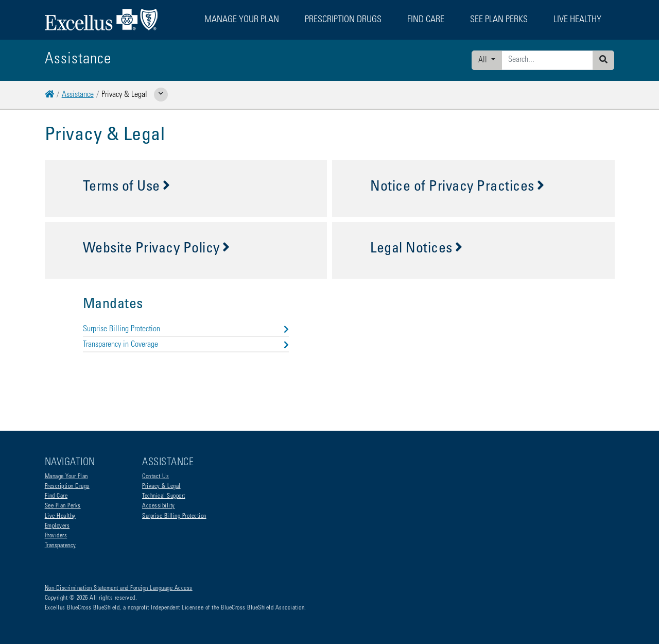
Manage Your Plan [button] (242, 20)
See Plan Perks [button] (499, 20)
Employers (57, 526)
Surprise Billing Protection (186, 329)
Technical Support (164, 496)
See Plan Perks (63, 506)
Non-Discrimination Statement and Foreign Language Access (119, 588)
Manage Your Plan (66, 477)
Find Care (56, 496)
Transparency (60, 546)
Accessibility (159, 506)
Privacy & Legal (161, 486)
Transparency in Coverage (186, 345)
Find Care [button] (426, 20)
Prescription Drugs (343, 20)
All (484, 60)
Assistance (78, 95)
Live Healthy (60, 516)
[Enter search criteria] (547, 60)
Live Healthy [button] (577, 20)
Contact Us (155, 477)
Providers (56, 536)
